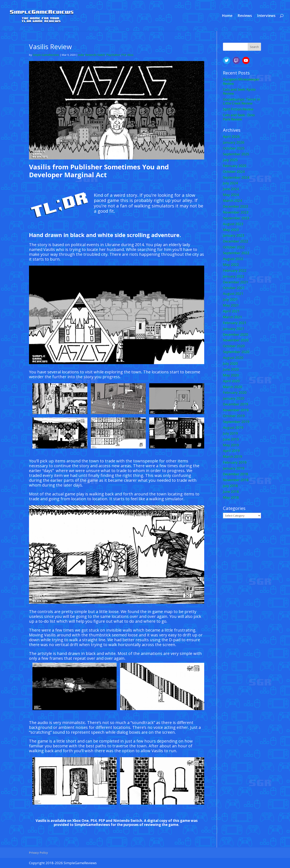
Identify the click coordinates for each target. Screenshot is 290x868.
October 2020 (234, 346)
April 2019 (231, 451)
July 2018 (230, 486)
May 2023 (231, 230)
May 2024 (231, 195)
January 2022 (234, 276)
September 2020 (236, 352)
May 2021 (231, 305)
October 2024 (234, 171)
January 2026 (234, 142)
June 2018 (231, 491)
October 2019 (234, 416)
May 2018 (231, 497)
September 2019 (236, 422)
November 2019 (236, 410)
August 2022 (233, 259)
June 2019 (231, 439)
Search (254, 47)
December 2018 (236, 474)
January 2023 (234, 235)
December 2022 (236, 241)
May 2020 (231, 375)
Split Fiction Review (238, 109)
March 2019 (233, 456)
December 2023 (236, 206)
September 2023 (236, 218)
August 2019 (233, 427)
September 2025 (236, 154)
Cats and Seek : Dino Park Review (239, 117)
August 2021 (233, 294)
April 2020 (231, 381)
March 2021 (233, 317)
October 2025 (234, 148)
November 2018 (236, 480)
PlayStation (113, 55)
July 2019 (230, 433)
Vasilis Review (50, 47)
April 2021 (231, 311)
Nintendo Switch (95, 55)
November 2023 (236, 212)
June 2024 (231, 189)
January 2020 (234, 398)
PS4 (124, 55)
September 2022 (236, 253)
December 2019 (236, 404)
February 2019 (235, 462)
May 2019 (231, 445)
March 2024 (233, 200)
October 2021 (234, 288)
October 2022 (234, 247)
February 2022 (235, 270)
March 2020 (233, 387)
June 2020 (231, 369)
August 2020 (233, 358)
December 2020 (236, 334)
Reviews (245, 16)
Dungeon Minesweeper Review (241, 81)
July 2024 (230, 183)
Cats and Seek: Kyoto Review (239, 91)
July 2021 (230, 299)
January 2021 (234, 329)
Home (227, 16)
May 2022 (231, 265)
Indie (81, 55)
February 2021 (235, 323)
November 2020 (236, 340)
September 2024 (236, 177)
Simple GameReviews (46, 55)
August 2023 (233, 224)
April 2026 (231, 136)
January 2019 (234, 468)
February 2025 (235, 166)
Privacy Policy (38, 853)
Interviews (266, 16)
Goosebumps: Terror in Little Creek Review (241, 101)
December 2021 (236, 282)
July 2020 (230, 363)
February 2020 (235, 392)
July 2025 (230, 160)
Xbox (130, 55)
